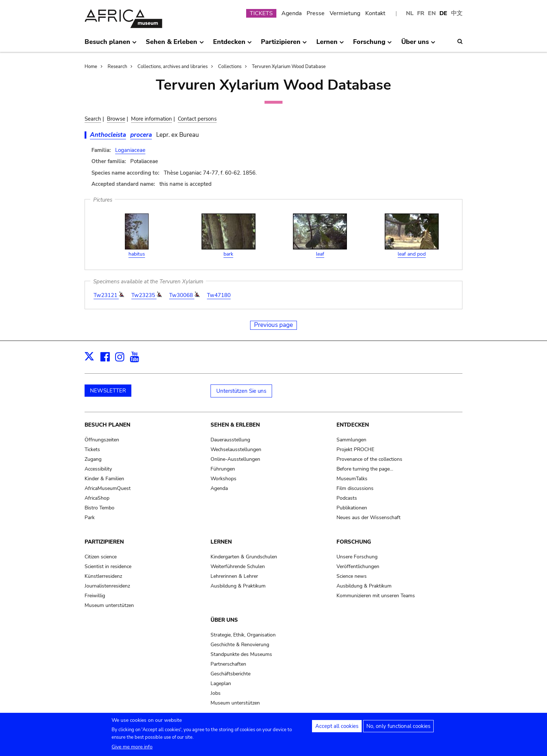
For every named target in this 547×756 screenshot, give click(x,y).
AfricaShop (97, 498)
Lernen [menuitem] (330, 45)
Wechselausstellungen (236, 449)
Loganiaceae (130, 150)
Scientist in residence (108, 566)
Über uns (224, 620)
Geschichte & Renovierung (240, 645)
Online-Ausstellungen (235, 459)
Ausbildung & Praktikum (238, 586)
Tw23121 (106, 295)
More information (152, 119)
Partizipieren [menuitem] (284, 45)
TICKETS (261, 13)
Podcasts (347, 498)
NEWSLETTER (108, 391)
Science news (352, 576)
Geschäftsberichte (230, 674)
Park (90, 517)
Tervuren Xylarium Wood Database (289, 67)
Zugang (93, 459)
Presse (316, 13)
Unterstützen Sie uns (241, 391)
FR (421, 13)
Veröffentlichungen (358, 566)
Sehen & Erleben (235, 425)
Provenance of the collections (369, 459)
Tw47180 (219, 295)
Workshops (223, 479)
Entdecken (353, 425)
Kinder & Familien (104, 479)
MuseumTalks (352, 479)
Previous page (273, 325)
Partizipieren (104, 542)
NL (410, 13)
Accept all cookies (337, 730)
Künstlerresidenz (103, 576)
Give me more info (132, 750)
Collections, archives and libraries (173, 67)
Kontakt (375, 13)
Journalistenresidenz (107, 586)
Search (93, 119)
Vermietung (345, 13)
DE (443, 13)
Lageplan (221, 683)
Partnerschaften (228, 664)
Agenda (291, 13)
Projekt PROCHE (355, 449)
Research (117, 67)
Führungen (223, 469)
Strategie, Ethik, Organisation (243, 635)
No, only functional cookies (398, 730)
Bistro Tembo (100, 508)
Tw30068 (182, 295)
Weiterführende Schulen (238, 566)
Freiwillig (95, 596)
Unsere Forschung (357, 557)
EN (432, 13)
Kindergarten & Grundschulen (244, 557)
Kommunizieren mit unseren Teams (376, 596)
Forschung (354, 542)
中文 (457, 13)
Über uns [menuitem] (418, 45)
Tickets (92, 449)
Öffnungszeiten (102, 440)
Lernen (221, 542)
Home (91, 67)
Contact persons (197, 119)
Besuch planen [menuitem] (111, 45)
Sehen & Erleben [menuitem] (175, 45)
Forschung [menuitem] (372, 45)
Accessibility (98, 469)
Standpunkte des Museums (241, 654)
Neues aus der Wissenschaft (369, 517)
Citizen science (101, 557)
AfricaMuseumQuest (108, 488)
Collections (230, 67)
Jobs (216, 693)
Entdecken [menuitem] (232, 45)
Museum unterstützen (109, 605)
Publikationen (352, 508)
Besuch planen (107, 425)
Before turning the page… (365, 469)
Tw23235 (144, 295)
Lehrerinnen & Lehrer (234, 576)
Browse (116, 119)
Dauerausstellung (230, 440)
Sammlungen (351, 440)
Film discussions (355, 488)
